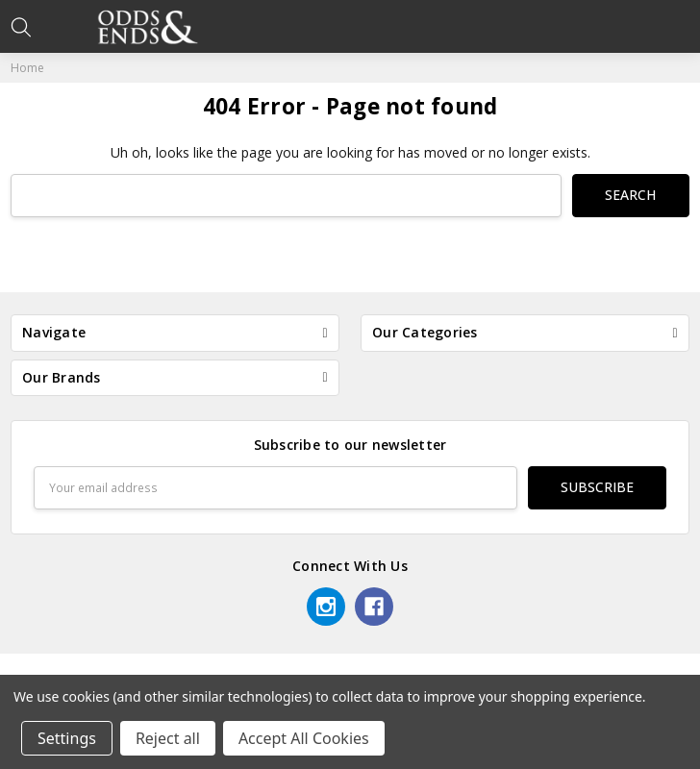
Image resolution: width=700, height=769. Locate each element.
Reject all (168, 738)
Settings (67, 738)
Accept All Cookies (304, 738)
